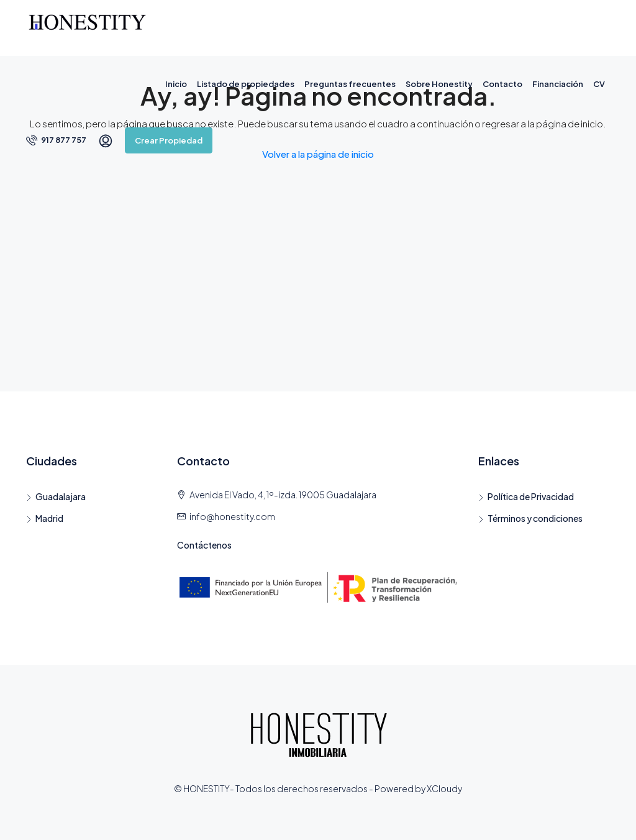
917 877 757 (56, 140)
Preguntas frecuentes (350, 84)
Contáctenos (204, 545)
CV (599, 84)
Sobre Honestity (439, 84)
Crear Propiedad (169, 140)
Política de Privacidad (531, 496)
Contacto (502, 84)
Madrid (49, 518)
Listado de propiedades (246, 84)
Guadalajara (61, 496)
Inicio (176, 84)
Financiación (558, 84)
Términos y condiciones (535, 518)
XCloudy (444, 788)
